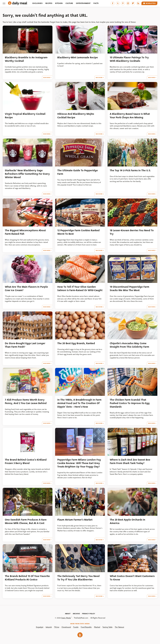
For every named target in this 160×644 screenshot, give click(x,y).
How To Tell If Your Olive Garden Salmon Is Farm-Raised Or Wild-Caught (80, 289)
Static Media (66, 618)
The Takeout (119, 627)
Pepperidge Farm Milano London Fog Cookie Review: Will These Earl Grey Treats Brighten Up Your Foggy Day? (79, 463)
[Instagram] (128, 3)
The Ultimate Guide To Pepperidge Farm (78, 172)
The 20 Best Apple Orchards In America (127, 521)
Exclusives (37, 3)
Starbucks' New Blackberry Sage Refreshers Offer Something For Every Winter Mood (27, 174)
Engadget (40, 627)
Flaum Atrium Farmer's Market (75, 520)
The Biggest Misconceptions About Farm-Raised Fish (25, 232)
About (68, 614)
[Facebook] (113, 3)
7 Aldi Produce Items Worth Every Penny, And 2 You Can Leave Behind (26, 401)
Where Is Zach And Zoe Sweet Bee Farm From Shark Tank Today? (130, 461)
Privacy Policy (89, 614)
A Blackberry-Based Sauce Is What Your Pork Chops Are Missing (130, 116)
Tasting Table (107, 627)
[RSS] (138, 3)
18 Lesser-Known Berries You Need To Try (132, 232)
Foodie (76, 627)
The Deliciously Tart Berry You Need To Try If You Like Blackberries (78, 578)
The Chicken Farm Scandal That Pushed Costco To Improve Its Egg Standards (130, 403)
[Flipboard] (133, 3)
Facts (96, 3)
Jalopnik (49, 627)
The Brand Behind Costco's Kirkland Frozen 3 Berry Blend (26, 461)
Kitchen (59, 3)
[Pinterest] (123, 3)
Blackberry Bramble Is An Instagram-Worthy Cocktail (26, 59)
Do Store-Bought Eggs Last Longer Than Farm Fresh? (25, 345)
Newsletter (149, 3)
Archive (76, 614)
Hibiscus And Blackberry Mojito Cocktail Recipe (76, 116)
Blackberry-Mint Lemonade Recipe (78, 57)
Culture (69, 3)
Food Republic (86, 627)
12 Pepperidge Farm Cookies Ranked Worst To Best (78, 232)
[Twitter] (118, 3)
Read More (47, 78)
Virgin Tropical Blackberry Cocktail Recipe (25, 116)
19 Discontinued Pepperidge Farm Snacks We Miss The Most (129, 289)
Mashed (97, 627)
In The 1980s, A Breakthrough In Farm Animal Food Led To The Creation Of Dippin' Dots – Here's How (79, 403)
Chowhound (66, 627)
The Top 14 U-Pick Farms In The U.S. (130, 170)
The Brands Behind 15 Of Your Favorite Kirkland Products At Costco (27, 578)
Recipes (49, 3)
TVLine (57, 627)
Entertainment (83, 3)
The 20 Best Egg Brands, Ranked (76, 343)
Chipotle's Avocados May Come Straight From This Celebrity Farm (129, 345)
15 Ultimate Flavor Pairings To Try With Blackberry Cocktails (129, 59)
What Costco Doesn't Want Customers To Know (132, 578)
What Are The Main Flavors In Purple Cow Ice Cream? (26, 289)
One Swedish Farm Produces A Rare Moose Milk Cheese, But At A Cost (26, 521)
